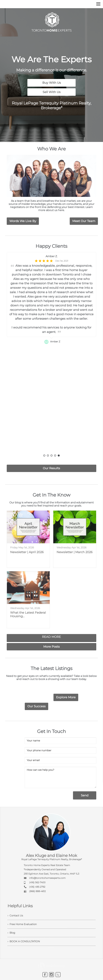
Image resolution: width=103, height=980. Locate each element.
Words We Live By (23, 221)
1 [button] (44, 455)
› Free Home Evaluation (23, 924)
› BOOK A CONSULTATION (24, 942)
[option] (51, 353)
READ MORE (51, 636)
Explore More (66, 697)
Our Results (51, 468)
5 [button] (59, 455)
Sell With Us (52, 92)
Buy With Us (52, 83)
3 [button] (51, 455)
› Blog (12, 933)
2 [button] (48, 455)
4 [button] (55, 455)
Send (84, 795)
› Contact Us (16, 915)
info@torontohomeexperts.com (47, 877)
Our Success (36, 706)
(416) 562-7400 (37, 882)
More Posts (51, 646)
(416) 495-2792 (37, 886)
